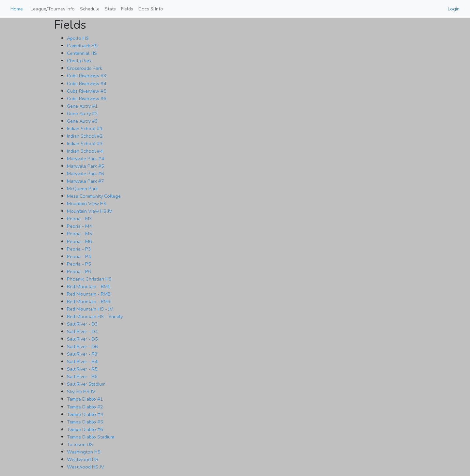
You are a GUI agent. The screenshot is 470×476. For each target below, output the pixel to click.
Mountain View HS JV (90, 211)
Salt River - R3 (82, 354)
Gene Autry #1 (82, 106)
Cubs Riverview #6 (87, 99)
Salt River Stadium (86, 384)
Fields (127, 9)
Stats (110, 9)
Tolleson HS (80, 444)
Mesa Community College (94, 196)
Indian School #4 (85, 151)
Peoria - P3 (79, 249)
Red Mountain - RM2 (89, 294)
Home (17, 9)
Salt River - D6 (82, 346)
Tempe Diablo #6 (85, 429)
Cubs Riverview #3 (87, 76)
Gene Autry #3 (82, 121)
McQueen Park (82, 189)
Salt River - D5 (82, 339)
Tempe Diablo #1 (85, 399)
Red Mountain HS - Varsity (95, 316)
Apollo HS (78, 38)
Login (454, 9)
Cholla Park (79, 61)
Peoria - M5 (79, 234)
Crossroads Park (85, 68)
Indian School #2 (85, 136)
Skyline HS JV (81, 392)
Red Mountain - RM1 (89, 286)
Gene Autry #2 (82, 114)
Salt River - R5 (82, 369)
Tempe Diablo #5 (85, 422)
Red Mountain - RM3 (89, 301)
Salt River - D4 (82, 331)
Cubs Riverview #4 (87, 84)
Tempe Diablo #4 (85, 414)
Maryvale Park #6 (86, 174)
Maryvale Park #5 (86, 166)
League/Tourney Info (53, 9)
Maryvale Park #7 (86, 181)
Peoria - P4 (79, 256)
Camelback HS (82, 46)
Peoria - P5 (79, 264)
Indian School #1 (85, 129)
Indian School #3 (85, 144)
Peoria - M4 (79, 226)
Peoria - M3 (79, 219)
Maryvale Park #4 (86, 159)
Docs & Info (151, 9)
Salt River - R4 (82, 361)
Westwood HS (83, 459)
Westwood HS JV (86, 467)
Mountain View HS (87, 204)
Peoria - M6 (79, 241)
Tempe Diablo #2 (85, 407)
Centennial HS (82, 53)
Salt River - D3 (82, 324)
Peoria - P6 (79, 271)
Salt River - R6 (82, 376)
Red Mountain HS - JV (90, 309)
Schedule (90, 9)
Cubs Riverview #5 (87, 91)
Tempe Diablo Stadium (91, 437)
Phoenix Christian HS (89, 279)
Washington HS (84, 452)
